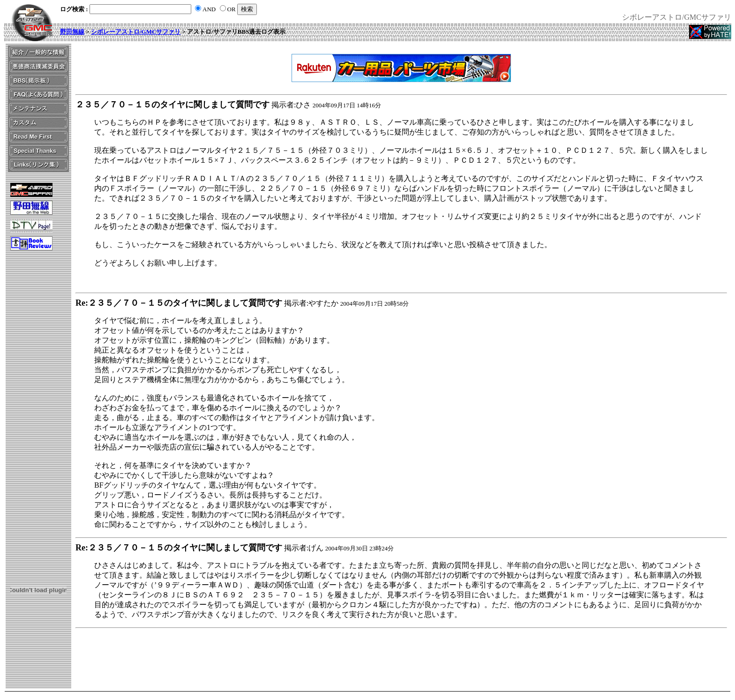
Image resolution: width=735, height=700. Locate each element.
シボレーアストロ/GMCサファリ (136, 32)
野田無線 (72, 32)
